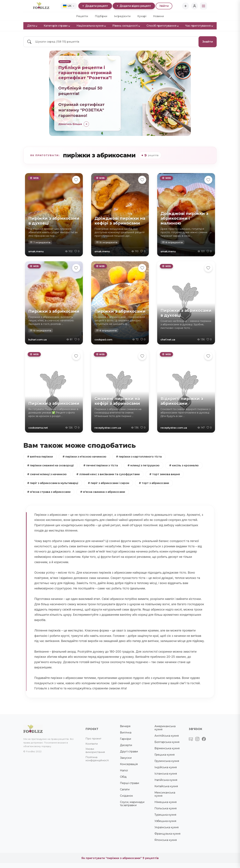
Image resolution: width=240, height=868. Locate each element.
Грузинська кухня (167, 761)
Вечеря (125, 726)
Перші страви (130, 783)
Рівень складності (126, 26)
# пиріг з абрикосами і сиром (109, 483)
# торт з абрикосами (155, 483)
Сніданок (126, 796)
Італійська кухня (166, 780)
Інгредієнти (122, 16)
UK (69, 6)
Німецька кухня (166, 802)
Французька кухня (167, 834)
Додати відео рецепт (134, 6)
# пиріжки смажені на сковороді (51, 465)
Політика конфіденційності (97, 759)
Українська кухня (167, 827)
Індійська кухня (166, 767)
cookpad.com (103, 340)
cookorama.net (38, 428)
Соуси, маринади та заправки (132, 804)
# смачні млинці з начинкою (47, 474)
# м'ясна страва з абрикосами (49, 492)
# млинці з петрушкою (144, 465)
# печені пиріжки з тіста (101, 465)
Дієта (32, 26)
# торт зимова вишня (166, 474)
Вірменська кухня (167, 748)
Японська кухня (166, 840)
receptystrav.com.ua (108, 428)
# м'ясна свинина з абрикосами (103, 492)
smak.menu (36, 251)
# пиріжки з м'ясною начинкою (85, 457)
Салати (125, 789)
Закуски (126, 758)
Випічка (126, 733)
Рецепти (82, 16)
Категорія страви (57, 26)
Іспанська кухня (166, 774)
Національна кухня (91, 26)
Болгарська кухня (167, 742)
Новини (158, 16)
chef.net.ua (168, 340)
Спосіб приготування (162, 26)
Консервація (129, 764)
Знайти (208, 42)
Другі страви (129, 751)
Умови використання (95, 750)
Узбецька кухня (165, 821)
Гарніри (126, 739)
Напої (124, 770)
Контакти (92, 744)
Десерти (126, 745)
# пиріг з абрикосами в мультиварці (53, 483)
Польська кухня (166, 808)
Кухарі (142, 16)
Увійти (164, 6)
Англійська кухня (167, 736)
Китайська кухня (166, 786)
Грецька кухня (165, 755)
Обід (123, 777)
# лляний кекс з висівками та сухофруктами (109, 474)
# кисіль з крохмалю (185, 465)
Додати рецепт (95, 6)
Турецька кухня (165, 815)
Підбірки (101, 16)
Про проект (93, 739)
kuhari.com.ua (37, 340)
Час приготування (199, 26)
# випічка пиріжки (40, 457)
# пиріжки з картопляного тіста (140, 457)
